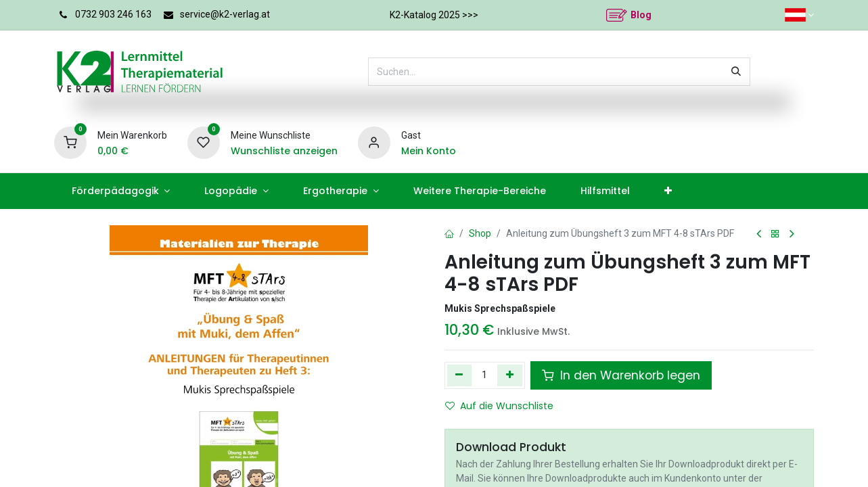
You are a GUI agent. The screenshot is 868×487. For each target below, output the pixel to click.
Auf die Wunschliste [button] (499, 406)
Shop (480, 233)
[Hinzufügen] (510, 375)
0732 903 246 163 (113, 14)
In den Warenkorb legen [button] (621, 375)
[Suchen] (736, 72)
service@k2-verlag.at (225, 14)
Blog (641, 15)
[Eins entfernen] (460, 375)
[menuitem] (121, 191)
